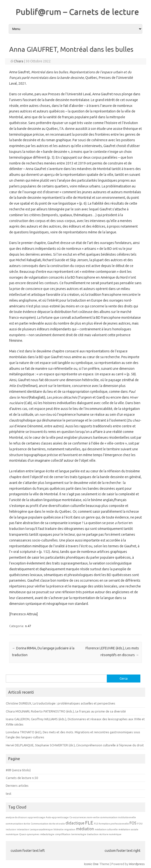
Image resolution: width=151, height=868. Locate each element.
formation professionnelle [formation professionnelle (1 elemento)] (114, 824)
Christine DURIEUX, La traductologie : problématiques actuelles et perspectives (61, 703)
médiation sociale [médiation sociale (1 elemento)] (128, 829)
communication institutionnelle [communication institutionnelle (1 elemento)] (118, 817)
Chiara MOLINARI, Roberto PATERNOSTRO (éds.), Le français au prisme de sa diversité (66, 711)
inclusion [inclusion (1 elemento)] (11, 829)
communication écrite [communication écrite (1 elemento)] (18, 824)
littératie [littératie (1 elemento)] (58, 829)
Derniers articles (17, 786)
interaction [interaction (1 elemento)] (23, 829)
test (9, 794)
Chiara (18, 61)
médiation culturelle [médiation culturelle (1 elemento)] (106, 829)
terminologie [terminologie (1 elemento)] (79, 834)
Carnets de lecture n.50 (22, 778)
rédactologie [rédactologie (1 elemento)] (47, 834)
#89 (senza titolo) (18, 770)
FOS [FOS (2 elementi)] (133, 823)
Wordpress (137, 864)
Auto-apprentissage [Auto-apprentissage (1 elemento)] (57, 817)
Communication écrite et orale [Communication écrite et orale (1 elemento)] (48, 824)
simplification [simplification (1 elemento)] (63, 834)
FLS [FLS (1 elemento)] (96, 824)
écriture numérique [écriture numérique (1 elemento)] (110, 834)
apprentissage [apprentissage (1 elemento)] (37, 817)
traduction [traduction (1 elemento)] (93, 834)
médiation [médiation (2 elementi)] (85, 829)
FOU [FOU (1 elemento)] (140, 824)
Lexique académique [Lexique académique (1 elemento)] (41, 829)
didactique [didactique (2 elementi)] (75, 823)
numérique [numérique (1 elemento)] (12, 834)
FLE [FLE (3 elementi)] (89, 823)
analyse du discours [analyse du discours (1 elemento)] (17, 817)
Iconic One (91, 864)
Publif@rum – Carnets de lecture (77, 12)
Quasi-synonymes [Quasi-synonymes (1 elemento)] (29, 834)
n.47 (28, 626)
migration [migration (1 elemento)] (70, 829)
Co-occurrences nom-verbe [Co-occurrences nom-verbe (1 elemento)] (84, 817)
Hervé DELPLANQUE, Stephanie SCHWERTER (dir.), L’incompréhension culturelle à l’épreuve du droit (75, 745)
